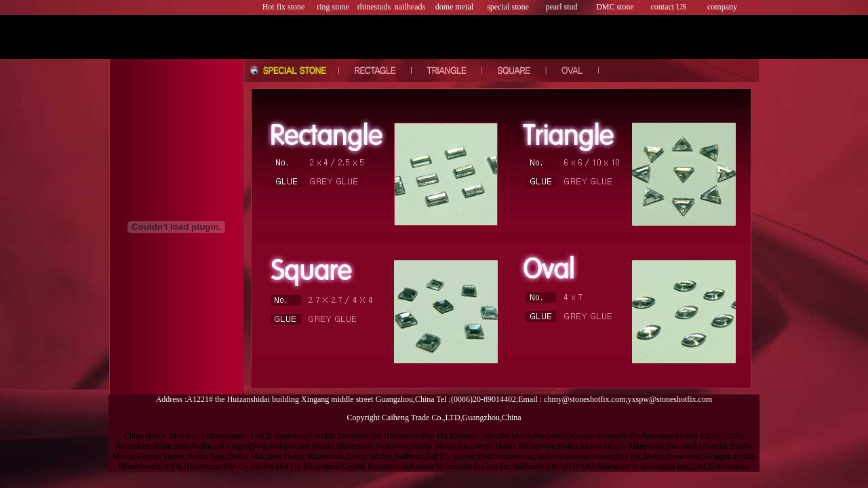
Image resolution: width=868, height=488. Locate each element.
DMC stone (615, 7)
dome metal (454, 7)
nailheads (410, 7)
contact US (669, 7)
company (722, 7)
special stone (508, 7)
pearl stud (562, 7)
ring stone (333, 7)
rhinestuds (374, 7)
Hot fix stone (284, 7)
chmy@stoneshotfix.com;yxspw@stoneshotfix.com (628, 399)
